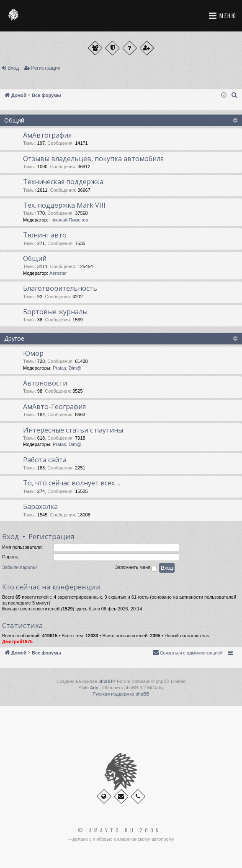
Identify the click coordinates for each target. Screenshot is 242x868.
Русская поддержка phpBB (121, 694)
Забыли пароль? (20, 567)
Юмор (33, 353)
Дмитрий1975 (17, 641)
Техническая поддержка (63, 182)
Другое (14, 338)
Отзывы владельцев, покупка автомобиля (93, 159)
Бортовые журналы (55, 312)
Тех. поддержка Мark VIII (64, 205)
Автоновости (45, 383)
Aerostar (58, 273)
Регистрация (46, 68)
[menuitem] (234, 95)
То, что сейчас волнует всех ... (72, 483)
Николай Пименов (69, 220)
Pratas (59, 368)
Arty (94, 688)
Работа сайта (45, 460)
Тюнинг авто (45, 235)
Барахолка (40, 506)
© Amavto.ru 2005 (119, 830)
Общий (14, 120)
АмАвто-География (54, 407)
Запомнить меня (136, 568)
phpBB (105, 681)
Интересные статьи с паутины (73, 430)
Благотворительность (60, 288)
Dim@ (75, 368)
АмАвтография (47, 135)
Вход (13, 68)
